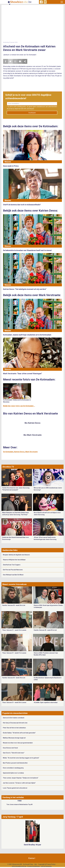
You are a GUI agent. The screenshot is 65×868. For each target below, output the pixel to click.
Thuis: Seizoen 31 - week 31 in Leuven (14, 653)
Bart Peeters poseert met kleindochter (15, 763)
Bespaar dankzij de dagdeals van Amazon (16, 555)
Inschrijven (32, 113)
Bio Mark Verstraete (33, 435)
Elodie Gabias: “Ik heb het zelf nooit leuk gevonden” (19, 733)
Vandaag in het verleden (13, 797)
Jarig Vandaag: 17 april (13, 817)
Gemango (49, 866)
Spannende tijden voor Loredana (13, 773)
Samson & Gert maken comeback (14, 718)
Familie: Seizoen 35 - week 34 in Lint (14, 678)
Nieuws (8, 162)
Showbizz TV (8, 467)
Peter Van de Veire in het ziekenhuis (14, 728)
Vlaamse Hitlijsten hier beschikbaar (14, 560)
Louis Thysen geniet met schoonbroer (15, 788)
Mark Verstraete (31, 452)
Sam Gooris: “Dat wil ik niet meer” (14, 753)
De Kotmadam (8, 452)
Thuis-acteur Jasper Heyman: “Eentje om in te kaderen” (21, 778)
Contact (32, 858)
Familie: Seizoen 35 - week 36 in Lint (14, 605)
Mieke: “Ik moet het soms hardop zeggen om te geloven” (21, 758)
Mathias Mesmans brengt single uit (14, 738)
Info (36, 864)
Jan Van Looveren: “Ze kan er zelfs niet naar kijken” (19, 783)
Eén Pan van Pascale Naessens (13, 570)
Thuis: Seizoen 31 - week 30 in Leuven (14, 702)
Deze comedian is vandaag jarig (13, 768)
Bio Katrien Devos (33, 423)
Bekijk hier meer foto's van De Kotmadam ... (19, 406)
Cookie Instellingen (34, 866)
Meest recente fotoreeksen (15, 584)
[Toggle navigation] (62, 2)
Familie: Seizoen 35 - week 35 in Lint (45, 630)
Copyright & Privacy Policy (47, 864)
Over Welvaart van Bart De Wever (13, 575)
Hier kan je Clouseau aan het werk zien (15, 723)
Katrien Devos (19, 452)
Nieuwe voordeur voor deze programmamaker (18, 743)
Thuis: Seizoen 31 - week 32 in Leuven (14, 630)
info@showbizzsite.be (19, 866)
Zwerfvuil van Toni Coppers (12, 565)
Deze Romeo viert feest (10, 748)
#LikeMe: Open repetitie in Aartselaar (46, 702)
